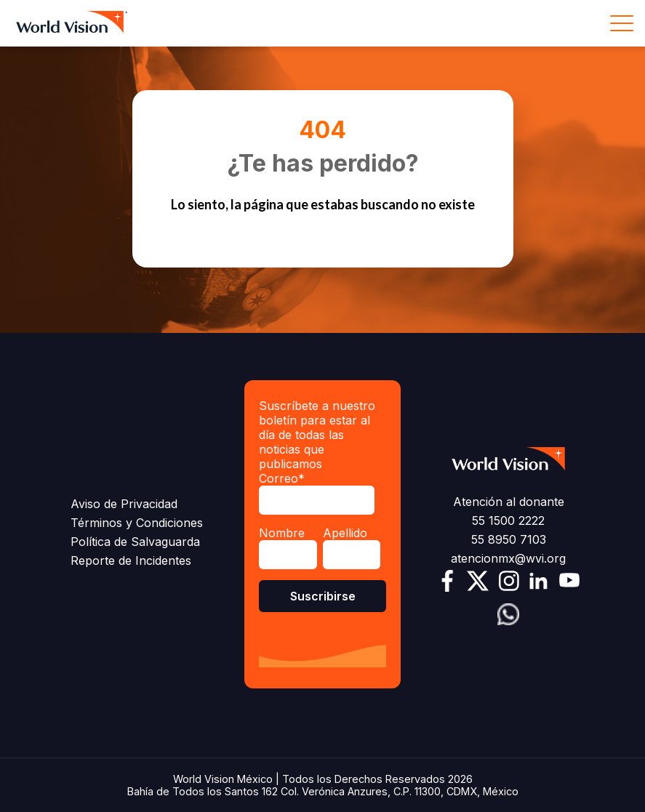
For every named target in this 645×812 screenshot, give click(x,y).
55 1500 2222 (508, 520)
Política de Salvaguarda (135, 542)
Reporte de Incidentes (131, 560)
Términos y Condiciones (137, 523)
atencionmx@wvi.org (508, 558)
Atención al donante (509, 502)
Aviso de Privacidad (124, 504)
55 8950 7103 (509, 539)
